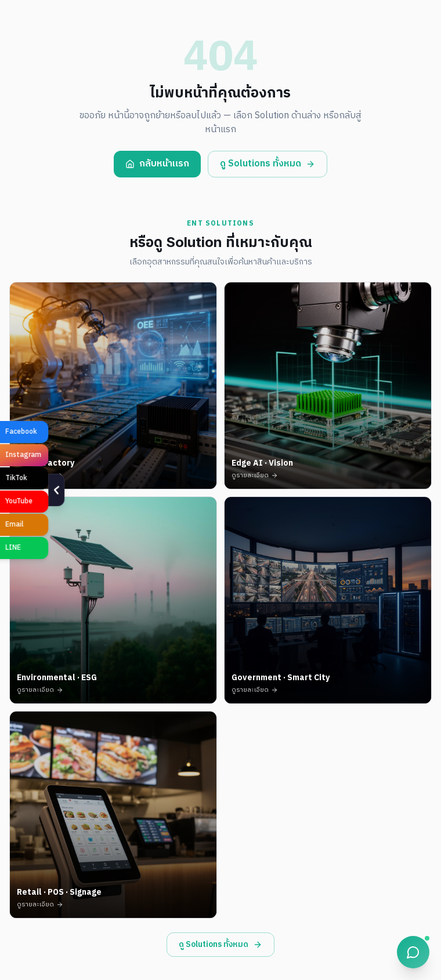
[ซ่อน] (10, 490)
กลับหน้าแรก (157, 164)
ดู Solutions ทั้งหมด (268, 164)
